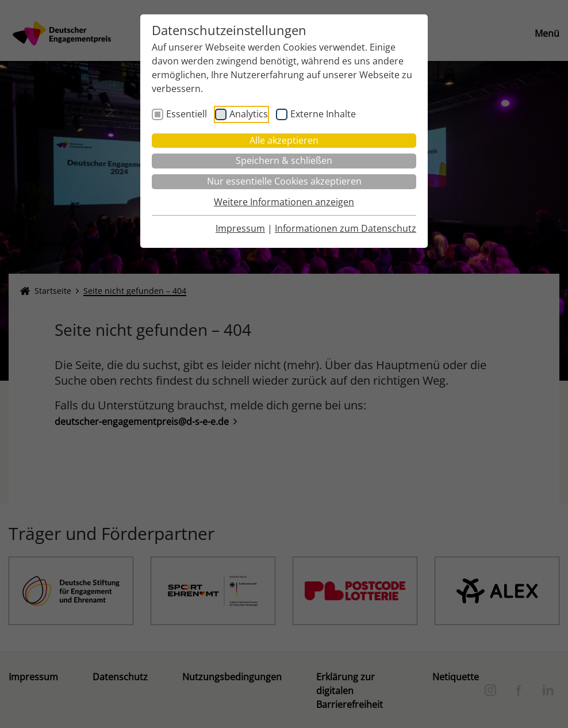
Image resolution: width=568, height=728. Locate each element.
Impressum (240, 228)
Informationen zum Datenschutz (346, 228)
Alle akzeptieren (284, 140)
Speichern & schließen (284, 160)
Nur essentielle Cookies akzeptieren (284, 181)
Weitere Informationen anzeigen (284, 202)
